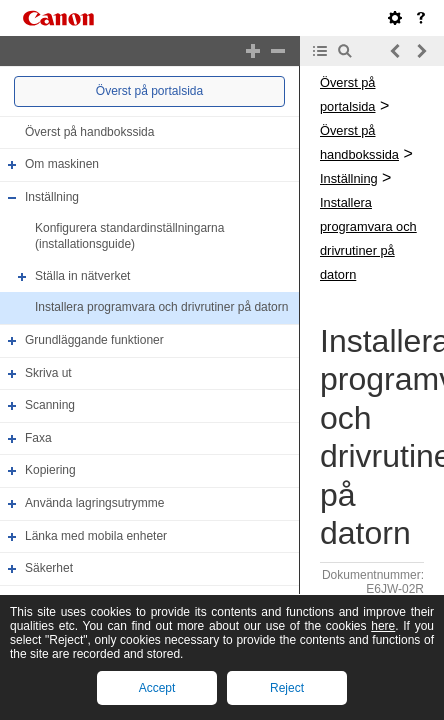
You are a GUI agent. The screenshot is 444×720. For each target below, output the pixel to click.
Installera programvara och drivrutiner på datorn (161, 307)
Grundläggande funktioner (94, 340)
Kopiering (50, 471)
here (383, 626)
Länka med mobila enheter (96, 536)
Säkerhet (49, 568)
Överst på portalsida (149, 91)
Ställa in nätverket (82, 276)
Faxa (38, 438)
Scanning (50, 405)
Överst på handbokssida (89, 132)
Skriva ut (48, 373)
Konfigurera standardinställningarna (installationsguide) (129, 237)
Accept (157, 688)
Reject (287, 688)
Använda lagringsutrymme (94, 503)
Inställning (52, 197)
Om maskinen (62, 164)
